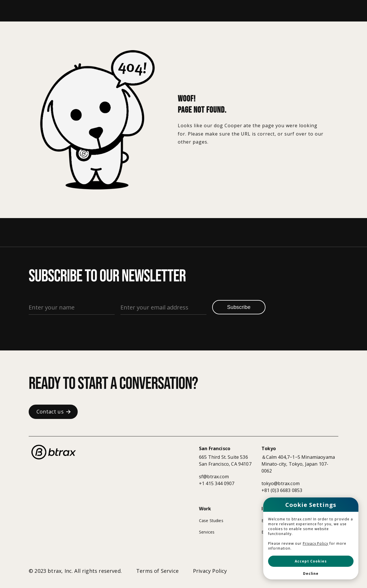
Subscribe (239, 307)
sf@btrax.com (214, 477)
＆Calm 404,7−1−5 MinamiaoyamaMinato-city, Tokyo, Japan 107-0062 (298, 464)
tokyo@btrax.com (281, 483)
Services (207, 532)
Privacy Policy (316, 543)
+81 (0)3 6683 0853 (282, 490)
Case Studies (211, 521)
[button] (311, 561)
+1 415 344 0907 (217, 483)
